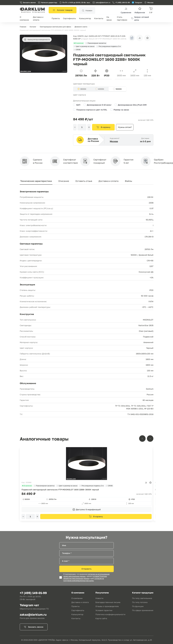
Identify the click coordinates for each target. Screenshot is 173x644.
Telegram (137, 3)
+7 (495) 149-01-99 (121, 3)
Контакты (99, 18)
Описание (64, 181)
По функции (138, 606)
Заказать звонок (28, 3)
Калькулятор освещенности (37, 40)
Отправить (86, 569)
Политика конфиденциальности (110, 614)
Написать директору (48, 3)
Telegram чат (29, 605)
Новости (99, 598)
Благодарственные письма (108, 602)
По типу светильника (142, 598)
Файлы (129, 181)
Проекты (56, 18)
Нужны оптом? (125, 127)
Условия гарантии (104, 610)
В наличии (27, 486)
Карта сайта (101, 618)
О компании (77, 598)
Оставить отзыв (84, 181)
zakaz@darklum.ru (103, 2)
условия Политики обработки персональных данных (85, 577)
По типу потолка (140, 602)
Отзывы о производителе (107, 606)
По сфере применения (143, 610)
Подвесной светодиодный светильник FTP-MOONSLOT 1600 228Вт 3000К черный (60, 490)
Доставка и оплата (108, 181)
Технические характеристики (36, 181)
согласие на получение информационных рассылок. (84, 580)
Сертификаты (69, 18)
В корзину (103, 127)
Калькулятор (85, 18)
